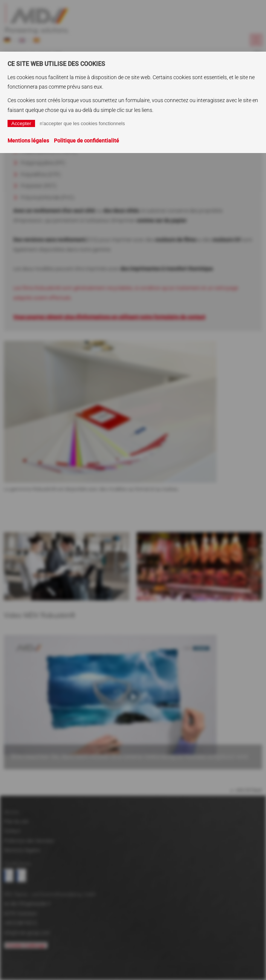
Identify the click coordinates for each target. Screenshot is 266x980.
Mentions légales (28, 141)
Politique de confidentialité (86, 141)
